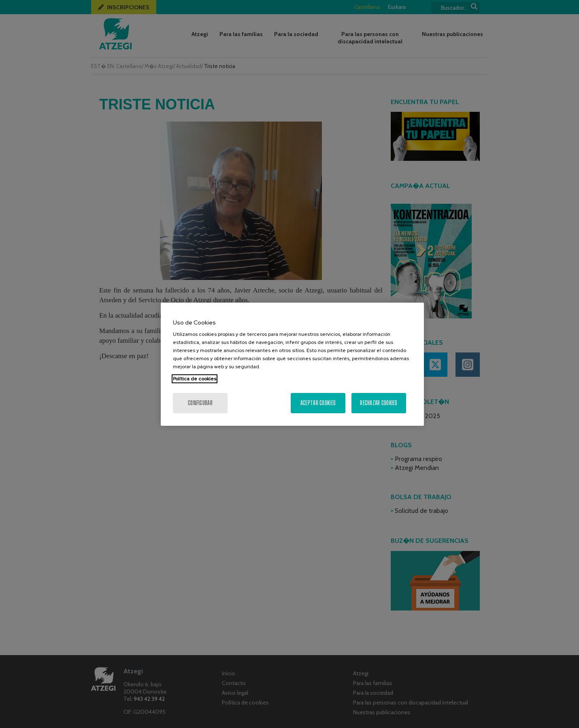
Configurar (200, 403)
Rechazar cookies (379, 403)
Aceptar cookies (318, 403)
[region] (292, 364)
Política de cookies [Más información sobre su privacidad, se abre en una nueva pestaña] (195, 379)
